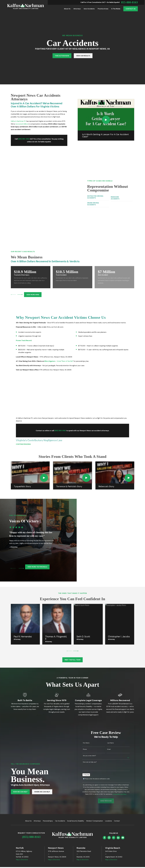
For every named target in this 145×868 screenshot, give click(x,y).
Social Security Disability (76, 769)
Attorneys (37, 769)
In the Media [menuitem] (116, 9)
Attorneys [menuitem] (77, 9)
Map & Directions (22, 808)
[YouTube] (123, 786)
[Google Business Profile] (114, 786)
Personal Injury (48, 769)
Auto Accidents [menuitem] (89, 9)
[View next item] (20, 243)
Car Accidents (60, 769)
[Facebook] (104, 786)
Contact (117, 769)
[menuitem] (10, 827)
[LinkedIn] (118, 786)
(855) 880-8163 (31, 786)
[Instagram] (109, 786)
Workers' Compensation (95, 769)
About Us (28, 769)
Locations (108, 769)
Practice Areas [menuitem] (103, 9)
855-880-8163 (129, 2)
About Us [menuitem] (67, 9)
